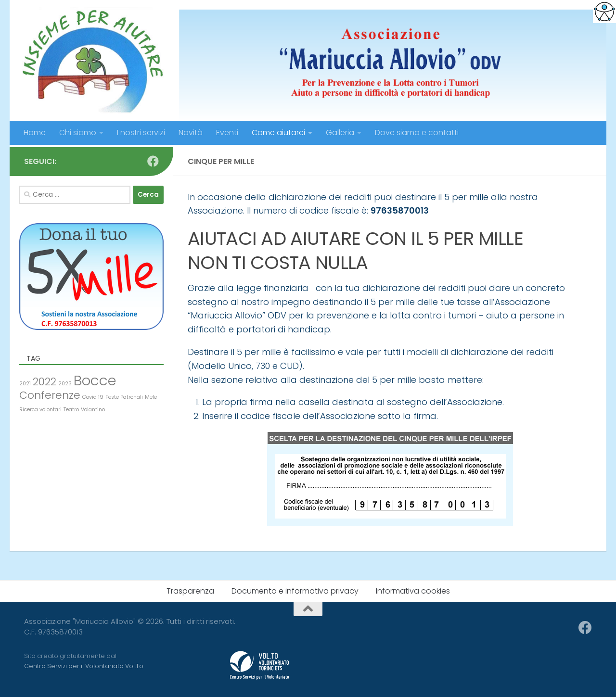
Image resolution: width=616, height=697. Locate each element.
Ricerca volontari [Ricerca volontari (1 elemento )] (40, 410)
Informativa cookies (413, 591)
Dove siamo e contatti (417, 133)
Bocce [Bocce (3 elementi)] (95, 380)
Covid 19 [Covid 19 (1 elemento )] (93, 397)
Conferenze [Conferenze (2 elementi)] (50, 395)
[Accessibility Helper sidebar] (604, 12)
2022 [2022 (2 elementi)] (45, 382)
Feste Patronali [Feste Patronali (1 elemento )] (124, 397)
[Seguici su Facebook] (153, 161)
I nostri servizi (141, 133)
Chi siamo (78, 133)
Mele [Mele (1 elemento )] (151, 397)
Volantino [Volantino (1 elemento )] (93, 410)
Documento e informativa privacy (295, 591)
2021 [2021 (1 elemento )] (25, 384)
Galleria (340, 133)
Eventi (227, 133)
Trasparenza (190, 591)
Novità (191, 133)
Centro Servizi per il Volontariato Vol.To (84, 666)
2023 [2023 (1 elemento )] (65, 384)
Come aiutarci (278, 133)
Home (35, 133)
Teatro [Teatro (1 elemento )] (71, 410)
